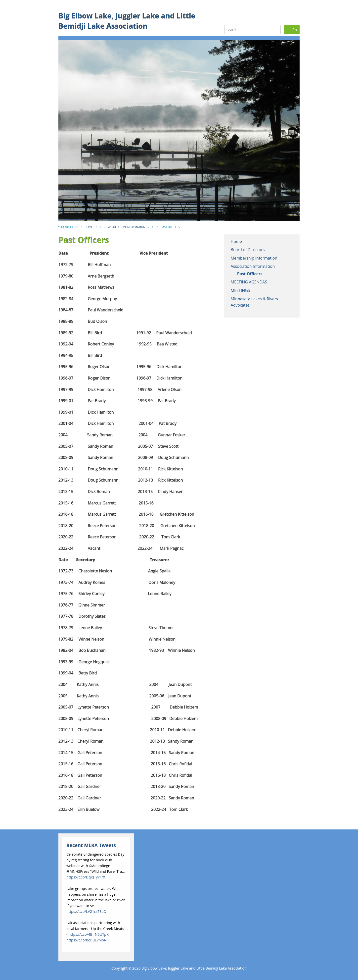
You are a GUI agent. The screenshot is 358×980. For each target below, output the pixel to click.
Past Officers (250, 274)
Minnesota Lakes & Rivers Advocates (254, 302)
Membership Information (254, 258)
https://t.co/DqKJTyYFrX (86, 877)
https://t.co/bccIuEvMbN (87, 940)
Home (89, 227)
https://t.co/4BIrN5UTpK (88, 934)
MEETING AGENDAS (249, 282)
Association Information (127, 227)
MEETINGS (240, 290)
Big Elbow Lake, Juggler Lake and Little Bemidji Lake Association (127, 21)
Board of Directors (248, 250)
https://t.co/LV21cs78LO (86, 911)
